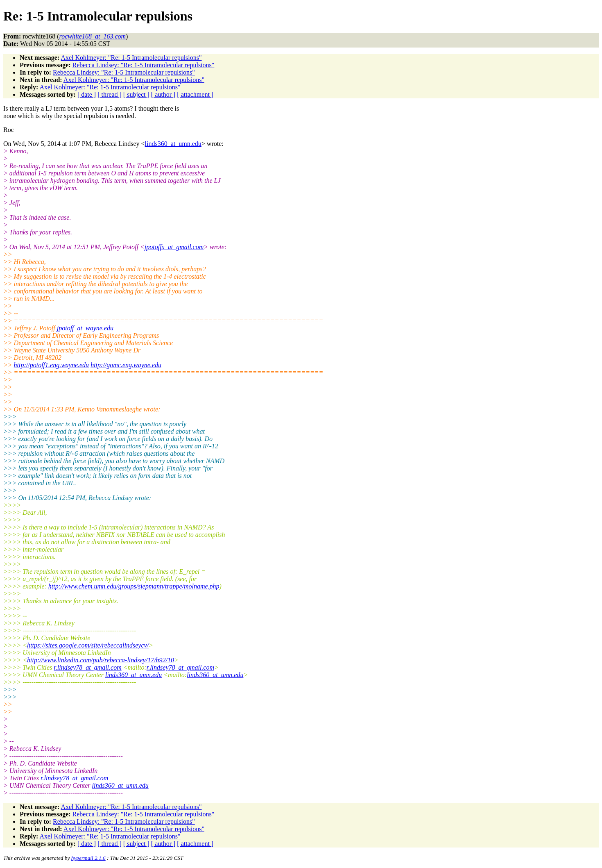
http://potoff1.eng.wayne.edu (52, 365)
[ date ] (87, 94)
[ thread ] (110, 94)
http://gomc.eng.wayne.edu (126, 365)
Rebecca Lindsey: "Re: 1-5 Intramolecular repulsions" (144, 65)
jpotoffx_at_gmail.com (174, 247)
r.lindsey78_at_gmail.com (87, 667)
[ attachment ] (195, 94)
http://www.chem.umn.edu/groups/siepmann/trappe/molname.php (134, 586)
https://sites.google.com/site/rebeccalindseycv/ (88, 645)
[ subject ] (136, 94)
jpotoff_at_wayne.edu (85, 328)
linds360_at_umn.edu (173, 144)
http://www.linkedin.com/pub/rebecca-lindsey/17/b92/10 (101, 660)
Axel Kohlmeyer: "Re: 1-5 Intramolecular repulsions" (131, 58)
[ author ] (163, 94)
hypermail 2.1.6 (88, 858)
